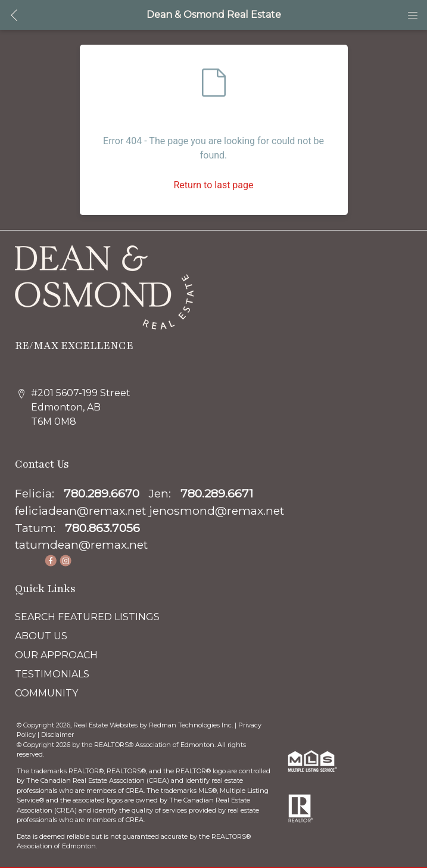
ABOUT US (41, 636)
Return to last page (213, 185)
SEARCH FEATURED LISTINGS (87, 617)
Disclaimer (57, 735)
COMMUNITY (46, 693)
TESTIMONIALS (52, 674)
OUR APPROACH (56, 655)
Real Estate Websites (106, 725)
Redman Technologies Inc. (192, 725)
